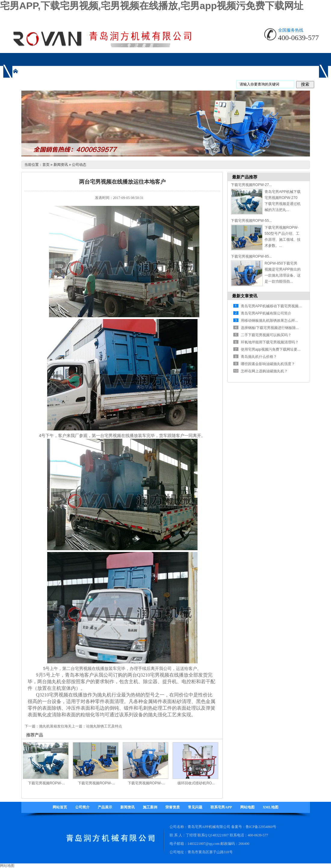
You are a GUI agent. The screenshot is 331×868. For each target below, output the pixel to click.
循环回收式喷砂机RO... (196, 783)
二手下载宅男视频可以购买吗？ (266, 335)
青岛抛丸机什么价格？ (259, 357)
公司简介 (82, 807)
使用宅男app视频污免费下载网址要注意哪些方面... (281, 349)
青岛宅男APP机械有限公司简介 (266, 313)
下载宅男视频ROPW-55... (251, 221)
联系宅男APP (221, 807)
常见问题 (195, 807)
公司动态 (79, 165)
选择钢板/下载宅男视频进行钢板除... (270, 328)
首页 (46, 165)
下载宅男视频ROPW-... (46, 783)
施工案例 (150, 807)
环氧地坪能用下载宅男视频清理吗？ (270, 342)
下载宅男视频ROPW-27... (251, 185)
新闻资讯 (61, 165)
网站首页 (60, 807)
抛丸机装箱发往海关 (55, 726)
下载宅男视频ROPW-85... (251, 256)
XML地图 (271, 807)
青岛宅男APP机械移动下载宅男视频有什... (275, 306)
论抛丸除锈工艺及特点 (104, 726)
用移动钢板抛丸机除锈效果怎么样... (269, 321)
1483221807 (220, 835)
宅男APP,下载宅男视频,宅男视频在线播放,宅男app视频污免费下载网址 (152, 6)
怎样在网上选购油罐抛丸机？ (264, 371)
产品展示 (105, 807)
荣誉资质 (173, 807)
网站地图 (247, 807)
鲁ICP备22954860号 (261, 827)
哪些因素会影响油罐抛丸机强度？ (268, 364)
